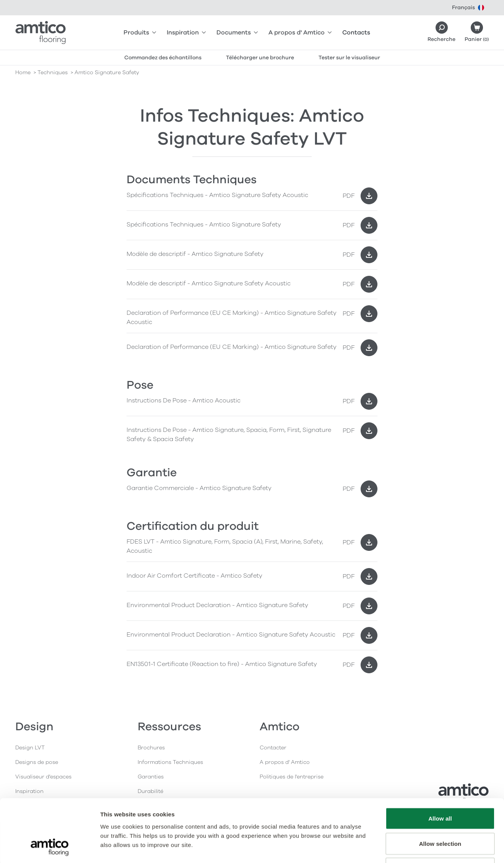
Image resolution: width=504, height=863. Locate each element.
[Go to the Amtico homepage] (41, 33)
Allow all (440, 763)
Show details (401, 848)
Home (23, 72)
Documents (237, 33)
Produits (140, 33)
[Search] (441, 33)
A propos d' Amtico (300, 33)
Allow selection (440, 788)
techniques (53, 72)
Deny (440, 813)
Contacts (356, 33)
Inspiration (186, 33)
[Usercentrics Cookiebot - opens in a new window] (50, 848)
